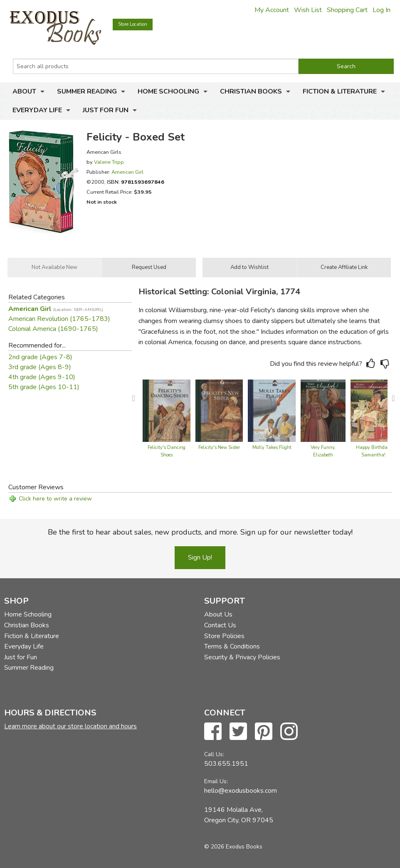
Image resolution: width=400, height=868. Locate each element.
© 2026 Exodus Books (233, 847)
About (24, 91)
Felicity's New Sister (219, 448)
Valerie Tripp (109, 162)
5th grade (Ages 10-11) (44, 387)
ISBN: (136, 182)
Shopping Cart (347, 10)
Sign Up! (200, 557)
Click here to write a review (55, 499)
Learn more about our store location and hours (70, 726)
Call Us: (214, 754)
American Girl (127, 172)
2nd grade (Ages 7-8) (40, 357)
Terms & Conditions (232, 646)
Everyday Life (37, 110)
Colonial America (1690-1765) (53, 329)
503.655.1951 (226, 764)
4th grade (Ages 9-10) (42, 377)
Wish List (308, 10)
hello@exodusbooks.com (241, 791)
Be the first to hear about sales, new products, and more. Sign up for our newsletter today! (200, 532)
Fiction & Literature (340, 91)
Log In (381, 10)
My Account (272, 10)
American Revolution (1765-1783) (59, 319)
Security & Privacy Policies (242, 657)
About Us (218, 614)
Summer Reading (87, 91)
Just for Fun (106, 110)
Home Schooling (168, 91)
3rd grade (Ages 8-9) (40, 367)
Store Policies (224, 636)
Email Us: (216, 781)
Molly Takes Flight (272, 448)
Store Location (133, 24)
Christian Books (251, 91)
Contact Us (220, 625)
